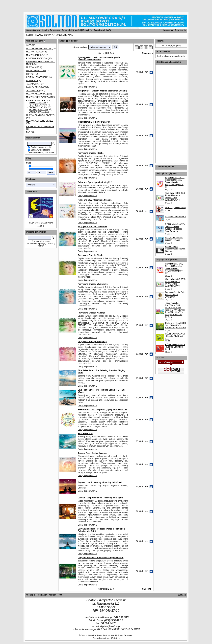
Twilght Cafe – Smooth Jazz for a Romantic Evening (102, 91)
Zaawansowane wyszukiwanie (41, 152)
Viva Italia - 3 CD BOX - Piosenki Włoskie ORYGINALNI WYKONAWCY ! (176, 197)
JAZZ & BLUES (33, 90)
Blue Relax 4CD (85, 434)
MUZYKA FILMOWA (35, 52)
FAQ (60, 595)
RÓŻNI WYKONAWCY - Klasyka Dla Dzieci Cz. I (175, 336)
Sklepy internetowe (101, 638)
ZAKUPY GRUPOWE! (36, 87)
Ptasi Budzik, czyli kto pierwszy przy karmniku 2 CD (102, 409)
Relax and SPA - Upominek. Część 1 (95, 200)
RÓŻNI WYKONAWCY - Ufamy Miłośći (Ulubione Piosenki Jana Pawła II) (175, 228)
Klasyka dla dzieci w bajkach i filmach (174, 239)
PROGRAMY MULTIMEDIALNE (40, 127)
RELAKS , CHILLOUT (38, 110)
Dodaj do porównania (87, 87)
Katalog (30, 35)
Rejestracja (180, 30)
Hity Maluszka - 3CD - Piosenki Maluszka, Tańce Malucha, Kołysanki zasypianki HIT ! (175, 182)
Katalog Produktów (51, 30)
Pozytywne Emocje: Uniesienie (92, 226)
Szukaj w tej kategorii (40, 150)
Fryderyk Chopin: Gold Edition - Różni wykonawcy (175, 295)
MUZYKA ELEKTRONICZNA (39, 48)
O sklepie (31, 595)
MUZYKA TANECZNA (36, 55)
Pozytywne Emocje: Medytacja (92, 342)
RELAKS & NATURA (44, 35)
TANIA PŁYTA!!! (33, 84)
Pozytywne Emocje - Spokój (91, 153)
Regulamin (42, 595)
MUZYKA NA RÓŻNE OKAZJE (40, 121)
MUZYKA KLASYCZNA (36, 94)
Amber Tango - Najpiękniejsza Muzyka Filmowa (175, 249)
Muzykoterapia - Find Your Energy (94, 122)
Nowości (77, 30)
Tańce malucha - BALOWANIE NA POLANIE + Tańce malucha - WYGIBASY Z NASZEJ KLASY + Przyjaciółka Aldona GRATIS (175, 310)
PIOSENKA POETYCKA (37, 58)
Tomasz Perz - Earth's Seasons (92, 453)
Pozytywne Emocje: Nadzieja (91, 313)
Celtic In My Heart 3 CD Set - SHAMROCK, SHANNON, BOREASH (176, 325)
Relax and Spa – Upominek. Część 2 (95, 182)
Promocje (66, 30)
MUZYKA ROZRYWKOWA (38, 97)
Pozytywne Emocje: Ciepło (90, 255)
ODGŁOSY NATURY (38, 107)
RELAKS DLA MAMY (38, 105)
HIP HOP (30, 74)
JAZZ (29, 45)
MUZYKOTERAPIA (64, 35)
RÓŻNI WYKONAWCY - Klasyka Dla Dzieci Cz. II (175, 347)
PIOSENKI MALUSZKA (175, 217)
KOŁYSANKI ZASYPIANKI (41, 223)
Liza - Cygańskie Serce (175, 208)
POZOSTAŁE (32, 81)
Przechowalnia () (102, 30)
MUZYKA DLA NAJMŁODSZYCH (41, 115)
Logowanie (168, 30)
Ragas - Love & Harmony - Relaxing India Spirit (100, 482)
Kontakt (52, 595)
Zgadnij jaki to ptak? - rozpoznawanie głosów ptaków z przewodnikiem (99, 59)
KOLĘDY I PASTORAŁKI (37, 77)
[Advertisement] (40, 5)
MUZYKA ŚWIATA (37, 112)
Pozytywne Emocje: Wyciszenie (93, 284)
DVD (28, 132)
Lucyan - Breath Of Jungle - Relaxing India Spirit (101, 558)
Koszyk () (87, 30)
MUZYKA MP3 (33, 67)
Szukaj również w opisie (41, 147)
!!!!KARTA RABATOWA (36, 71)
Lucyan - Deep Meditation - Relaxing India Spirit (100, 498)
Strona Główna (33, 30)
